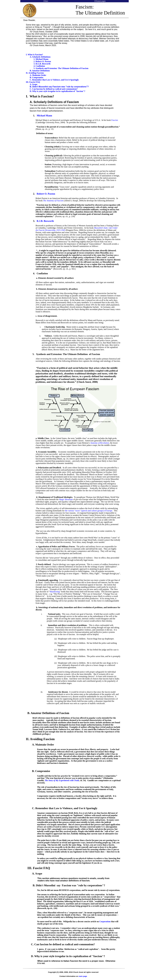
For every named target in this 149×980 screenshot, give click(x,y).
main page (83, 976)
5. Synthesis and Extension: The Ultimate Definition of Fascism (61, 68)
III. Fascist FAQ (33, 82)
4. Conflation (39, 66)
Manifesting (55, 592)
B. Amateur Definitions (40, 71)
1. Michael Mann (41, 59)
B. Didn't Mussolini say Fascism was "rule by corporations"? (59, 87)
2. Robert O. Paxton (42, 61)
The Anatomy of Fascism (53, 201)
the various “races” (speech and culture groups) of (89, 511)
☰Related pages (100, 1)
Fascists (115, 120)
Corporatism (105, 921)
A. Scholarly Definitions (40, 57)
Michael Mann (44, 116)
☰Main (46, 1)
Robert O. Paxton (46, 194)
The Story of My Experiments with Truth (62, 780)
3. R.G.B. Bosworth (42, 64)
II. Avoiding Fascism (35, 73)
